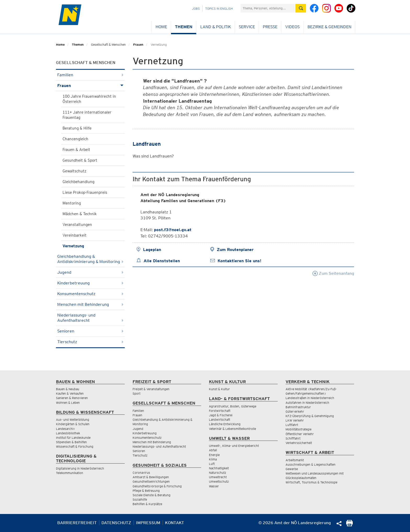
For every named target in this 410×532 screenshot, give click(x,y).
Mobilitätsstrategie (298, 429)
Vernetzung (73, 246)
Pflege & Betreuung (146, 491)
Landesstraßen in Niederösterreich (310, 398)
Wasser (214, 486)
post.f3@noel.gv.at (173, 230)
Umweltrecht (218, 477)
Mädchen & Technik (80, 214)
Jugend (90, 272)
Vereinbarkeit (75, 235)
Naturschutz (218, 473)
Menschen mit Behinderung (90, 304)
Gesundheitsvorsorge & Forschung (157, 486)
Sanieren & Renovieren (72, 398)
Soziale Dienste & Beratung (152, 495)
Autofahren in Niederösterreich (307, 403)
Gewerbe (292, 469)
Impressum (148, 523)
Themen (184, 27)
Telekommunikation (70, 473)
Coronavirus (141, 473)
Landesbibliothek (68, 433)
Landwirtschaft (220, 420)
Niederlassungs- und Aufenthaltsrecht (90, 318)
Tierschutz (90, 342)
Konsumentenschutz (90, 294)
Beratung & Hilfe (77, 128)
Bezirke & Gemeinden (329, 27)
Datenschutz (116, 523)
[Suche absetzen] (301, 8)
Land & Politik (216, 27)
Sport (136, 393)
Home (161, 27)
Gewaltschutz (74, 171)
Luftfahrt (292, 425)
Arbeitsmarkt (295, 460)
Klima (213, 459)
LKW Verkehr (295, 420)
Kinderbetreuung (90, 283)
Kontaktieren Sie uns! (239, 261)
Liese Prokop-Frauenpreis (85, 192)
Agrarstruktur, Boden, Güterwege (233, 406)
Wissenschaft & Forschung (75, 446)
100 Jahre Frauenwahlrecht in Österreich (89, 99)
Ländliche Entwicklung (225, 424)
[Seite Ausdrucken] (349, 525)
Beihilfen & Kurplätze (147, 504)
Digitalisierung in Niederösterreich (80, 468)
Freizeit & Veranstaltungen (151, 389)
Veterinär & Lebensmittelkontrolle (232, 429)
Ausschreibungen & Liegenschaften (311, 464)
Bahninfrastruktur (298, 407)
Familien (90, 75)
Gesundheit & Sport (80, 160)
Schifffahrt (293, 438)
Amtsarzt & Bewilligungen (151, 477)
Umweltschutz (219, 481)
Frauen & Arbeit (76, 150)
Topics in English (219, 8)
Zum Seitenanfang (333, 273)
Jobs (196, 8)
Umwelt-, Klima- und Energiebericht (234, 446)
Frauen (138, 45)
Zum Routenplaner (235, 250)
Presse (270, 27)
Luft (212, 464)
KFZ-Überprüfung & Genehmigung (310, 416)
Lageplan (152, 250)
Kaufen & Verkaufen (70, 393)
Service (247, 27)
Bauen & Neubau (68, 389)
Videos (292, 27)
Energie (214, 455)
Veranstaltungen (77, 225)
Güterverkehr (295, 411)
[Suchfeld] (268, 8)
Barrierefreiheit (77, 523)
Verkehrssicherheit (299, 443)
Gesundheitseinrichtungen (151, 481)
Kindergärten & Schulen (73, 424)
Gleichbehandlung (78, 182)
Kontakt (175, 523)
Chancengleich (75, 139)
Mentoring (72, 203)
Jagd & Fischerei (221, 415)
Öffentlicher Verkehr (300, 434)
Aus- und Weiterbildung (73, 420)
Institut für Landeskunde (73, 438)
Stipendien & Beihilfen (71, 442)
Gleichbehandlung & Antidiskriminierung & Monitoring (90, 259)
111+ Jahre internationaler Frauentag (87, 115)
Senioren (90, 331)
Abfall (213, 450)
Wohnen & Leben (68, 403)
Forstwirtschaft (220, 411)
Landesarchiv (65, 429)
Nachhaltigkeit (219, 468)
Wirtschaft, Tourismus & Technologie (311, 482)
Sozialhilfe (140, 499)
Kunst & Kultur (219, 389)
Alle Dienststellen (162, 261)
